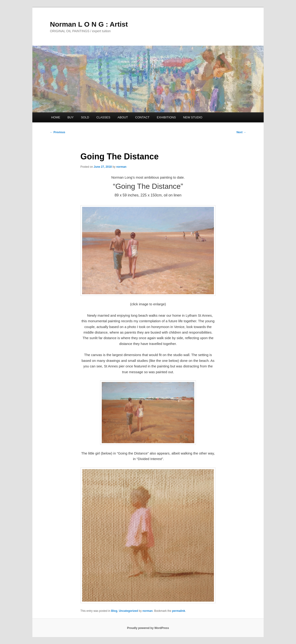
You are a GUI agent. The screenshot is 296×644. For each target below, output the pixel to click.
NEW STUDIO (193, 117)
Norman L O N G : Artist (89, 24)
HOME (56, 117)
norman (121, 167)
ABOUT (123, 117)
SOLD (85, 117)
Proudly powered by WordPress (148, 628)
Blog (114, 611)
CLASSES (103, 117)
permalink (179, 611)
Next (241, 132)
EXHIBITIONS (166, 117)
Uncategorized (128, 611)
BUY (71, 117)
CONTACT (142, 117)
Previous (58, 132)
